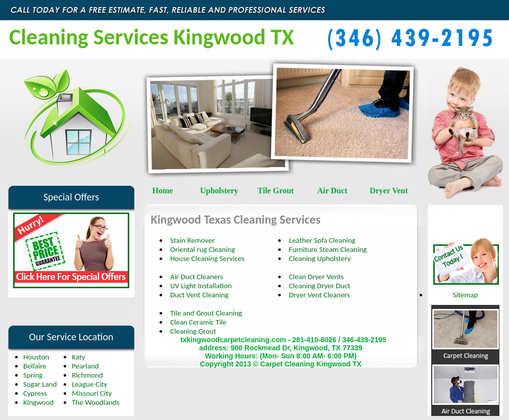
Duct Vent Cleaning (199, 295)
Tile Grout (276, 191)
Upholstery (219, 191)
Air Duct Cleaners (197, 277)
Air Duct (332, 191)
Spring (33, 375)
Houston (36, 357)
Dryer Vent (389, 191)
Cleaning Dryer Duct (319, 286)
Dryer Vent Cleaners (319, 295)
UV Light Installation (201, 286)
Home (163, 191)
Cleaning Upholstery (320, 258)
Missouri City (92, 393)
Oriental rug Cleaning (203, 249)
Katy (78, 357)
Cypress (35, 393)
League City (89, 384)
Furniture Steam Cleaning (328, 249)
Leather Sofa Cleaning (322, 240)
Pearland (85, 366)
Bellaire (35, 366)
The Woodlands (96, 402)
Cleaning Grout (193, 331)
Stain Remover (192, 240)
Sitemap (466, 295)
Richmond (87, 375)
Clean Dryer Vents (316, 277)
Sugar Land (40, 384)
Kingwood (38, 402)
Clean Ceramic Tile (198, 322)
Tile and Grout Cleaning (206, 313)
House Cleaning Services (207, 258)
